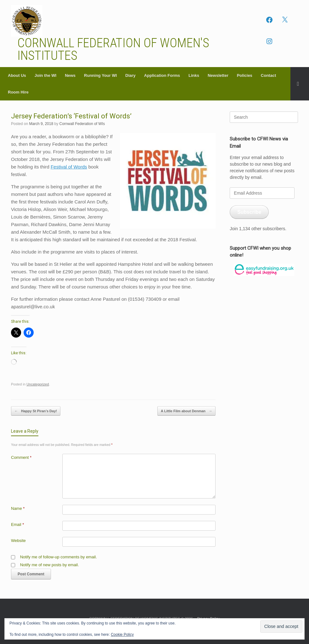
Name (18, 508)
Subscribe (249, 212)
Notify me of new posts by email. (50, 565)
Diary (130, 75)
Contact (268, 75)
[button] (300, 84)
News (70, 75)
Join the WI (45, 75)
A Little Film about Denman (186, 411)
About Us (17, 75)
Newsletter (218, 75)
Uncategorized (38, 384)
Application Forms (162, 75)
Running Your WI (100, 75)
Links (194, 75)
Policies (245, 75)
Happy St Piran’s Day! (36, 411)
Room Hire (18, 92)
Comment (21, 457)
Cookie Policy (122, 635)
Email (17, 524)
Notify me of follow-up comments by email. (59, 557)
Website (18, 541)
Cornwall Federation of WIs (82, 124)
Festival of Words (69, 167)
